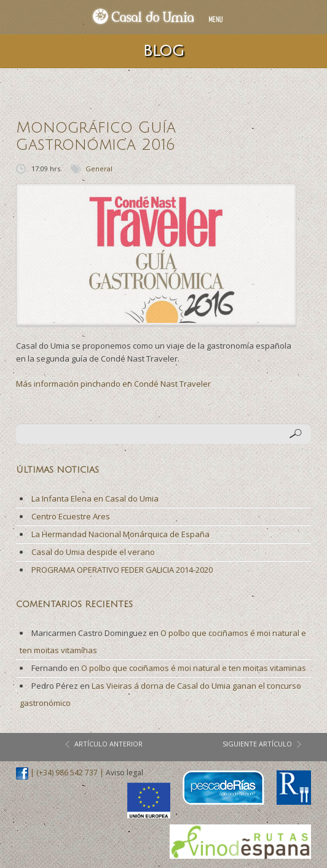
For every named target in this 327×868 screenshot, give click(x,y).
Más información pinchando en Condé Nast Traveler (113, 384)
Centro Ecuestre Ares (71, 516)
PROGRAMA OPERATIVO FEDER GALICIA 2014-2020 (122, 570)
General (99, 169)
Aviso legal (124, 773)
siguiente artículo (257, 744)
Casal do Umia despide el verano (93, 552)
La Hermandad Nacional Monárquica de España (120, 534)
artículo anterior (108, 744)
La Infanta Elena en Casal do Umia (95, 498)
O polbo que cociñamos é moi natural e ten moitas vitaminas (194, 668)
